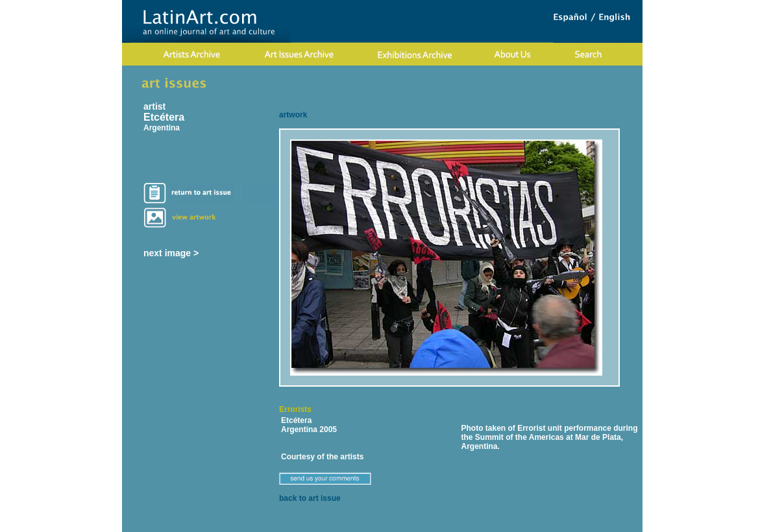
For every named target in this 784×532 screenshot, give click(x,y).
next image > (171, 253)
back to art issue (310, 498)
